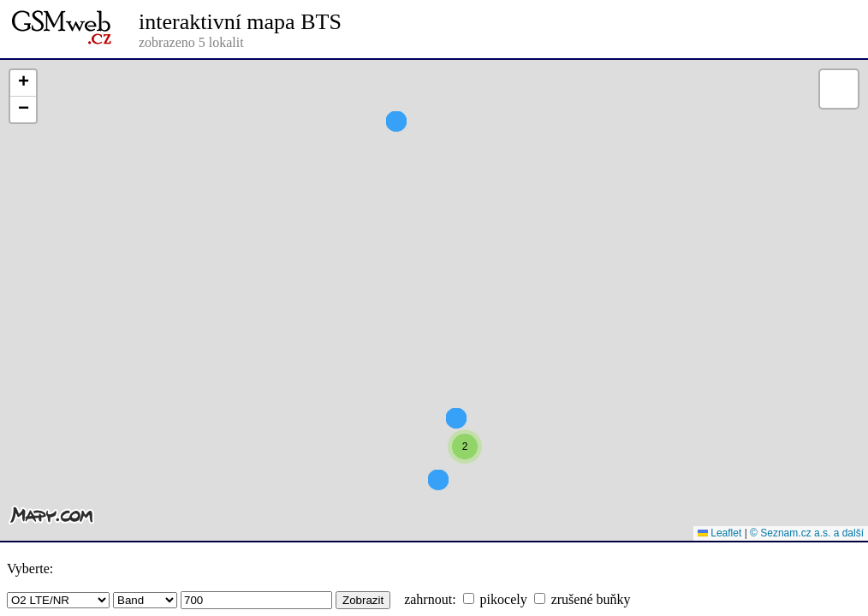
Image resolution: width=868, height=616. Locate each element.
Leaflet (719, 533)
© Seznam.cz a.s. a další (807, 533)
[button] (465, 477)
